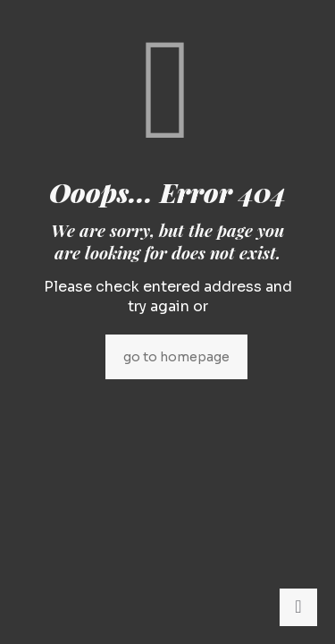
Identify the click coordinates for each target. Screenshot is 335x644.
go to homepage (176, 357)
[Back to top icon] (298, 607)
